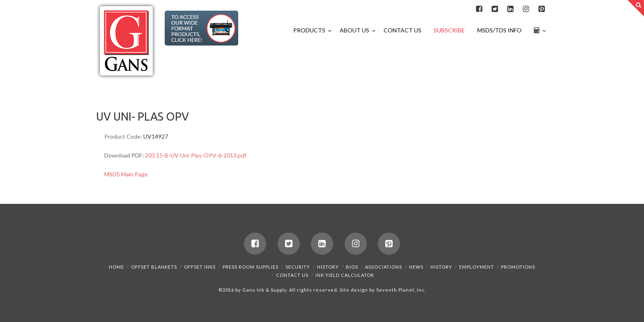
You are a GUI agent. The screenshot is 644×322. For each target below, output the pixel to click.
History (328, 267)
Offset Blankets (154, 267)
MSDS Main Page (126, 174)
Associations (384, 267)
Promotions (518, 267)
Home (116, 267)
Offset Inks (200, 267)
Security (298, 267)
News (416, 267)
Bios (352, 267)
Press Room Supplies (251, 267)
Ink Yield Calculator (345, 275)
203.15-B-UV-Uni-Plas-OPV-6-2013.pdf (196, 155)
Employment (477, 267)
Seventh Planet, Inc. (400, 290)
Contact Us (292, 275)
